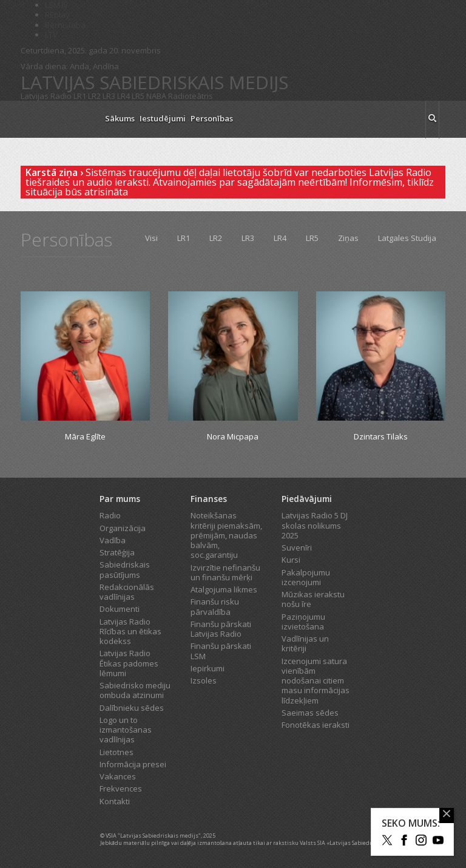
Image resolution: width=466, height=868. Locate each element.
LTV (51, 35)
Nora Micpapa (233, 436)
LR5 (138, 96)
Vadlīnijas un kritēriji (305, 643)
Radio (110, 515)
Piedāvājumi (307, 499)
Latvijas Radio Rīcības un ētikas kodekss (130, 632)
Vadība (113, 540)
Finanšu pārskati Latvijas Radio (221, 629)
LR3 (109, 96)
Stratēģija (117, 552)
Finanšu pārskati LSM (221, 651)
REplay (57, 15)
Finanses (209, 499)
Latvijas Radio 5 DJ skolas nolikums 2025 (315, 525)
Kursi (291, 560)
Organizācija (123, 528)
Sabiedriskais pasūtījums (125, 569)
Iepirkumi (208, 668)
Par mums (120, 499)
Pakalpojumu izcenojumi (306, 577)
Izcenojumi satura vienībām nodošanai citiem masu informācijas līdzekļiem (316, 681)
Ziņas (348, 238)
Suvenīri (297, 548)
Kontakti (115, 801)
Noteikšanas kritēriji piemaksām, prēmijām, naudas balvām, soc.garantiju (226, 535)
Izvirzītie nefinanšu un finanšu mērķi (225, 572)
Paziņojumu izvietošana (303, 622)
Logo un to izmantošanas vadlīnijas (126, 730)
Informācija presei (133, 764)
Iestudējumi (163, 118)
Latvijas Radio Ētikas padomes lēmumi (129, 663)
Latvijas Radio (46, 96)
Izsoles (204, 680)
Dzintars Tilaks (381, 436)
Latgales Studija (407, 238)
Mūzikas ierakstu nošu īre (313, 599)
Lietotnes (116, 752)
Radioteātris (191, 96)
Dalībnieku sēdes (132, 708)
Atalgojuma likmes (224, 589)
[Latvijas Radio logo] (57, 119)
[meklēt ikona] (432, 120)
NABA (156, 96)
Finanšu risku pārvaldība (215, 606)
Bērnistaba (65, 25)
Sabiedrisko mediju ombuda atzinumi (135, 690)
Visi (151, 238)
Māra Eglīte (85, 436)
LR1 (80, 96)
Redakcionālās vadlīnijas (127, 592)
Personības (212, 118)
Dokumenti (120, 609)
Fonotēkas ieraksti (316, 725)
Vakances (118, 776)
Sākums (120, 118)
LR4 (123, 96)
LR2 (94, 96)
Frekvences (121, 788)
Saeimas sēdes (310, 713)
